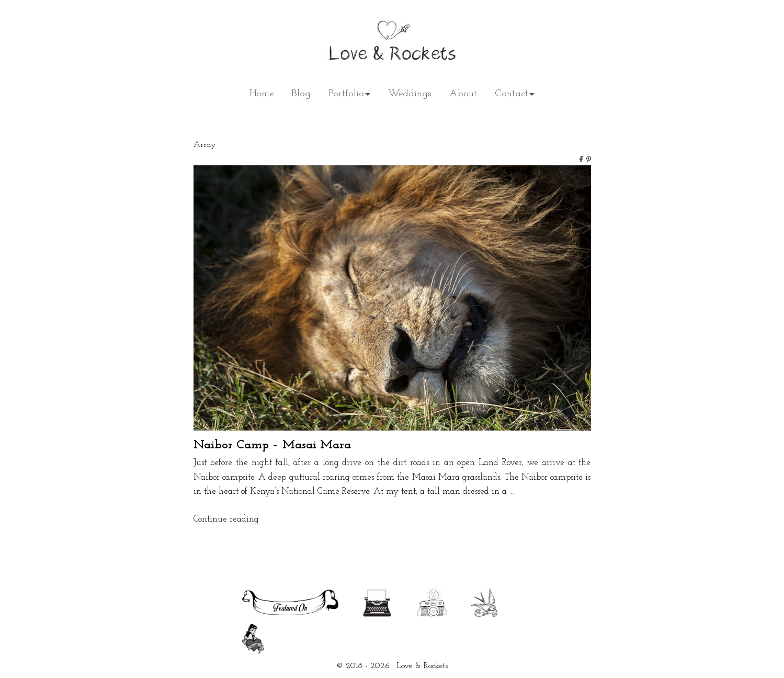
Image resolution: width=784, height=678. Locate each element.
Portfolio (346, 94)
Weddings (410, 94)
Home (262, 94)
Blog (301, 94)
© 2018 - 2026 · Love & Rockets (392, 666)
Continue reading (226, 519)
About (463, 94)
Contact (512, 94)
